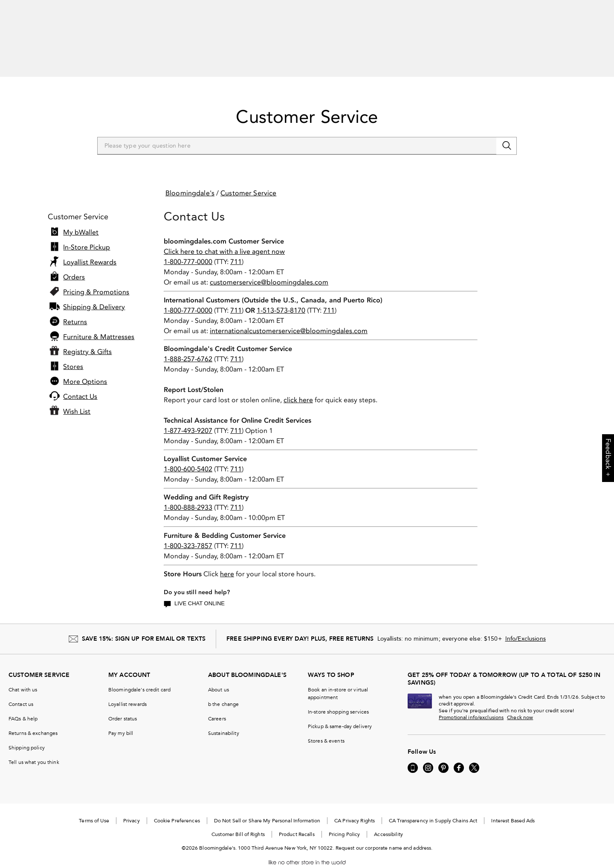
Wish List (77, 400)
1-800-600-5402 (188, 457)
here (227, 562)
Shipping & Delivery (94, 296)
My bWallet (81, 221)
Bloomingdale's (190, 181)
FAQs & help (23, 707)
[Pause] (600, 9)
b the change (223, 693)
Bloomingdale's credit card (139, 678)
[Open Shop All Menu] (27, 58)
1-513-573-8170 (281, 299)
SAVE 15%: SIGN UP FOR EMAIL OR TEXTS (144, 627)
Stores (73, 355)
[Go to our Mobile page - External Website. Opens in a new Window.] (413, 756)
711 (236, 250)
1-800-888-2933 (188, 496)
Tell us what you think (34, 751)
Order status (123, 707)
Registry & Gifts (87, 340)
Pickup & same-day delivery (340, 715)
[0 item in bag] (600, 32)
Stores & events (326, 729)
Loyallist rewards (127, 693)
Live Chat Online (194, 592)
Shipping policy (27, 736)
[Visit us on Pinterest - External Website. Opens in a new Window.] (443, 756)
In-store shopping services (338, 700)
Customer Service (307, 105)
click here (298, 388)
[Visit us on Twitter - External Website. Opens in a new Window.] (474, 756)
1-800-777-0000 (188, 250)
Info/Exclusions (526, 627)
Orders (74, 266)
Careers (217, 707)
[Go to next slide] (590, 9)
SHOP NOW (374, 9)
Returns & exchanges (33, 722)
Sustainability (224, 722)
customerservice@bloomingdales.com (269, 271)
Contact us (21, 693)
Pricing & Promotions (96, 281)
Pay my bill (121, 722)
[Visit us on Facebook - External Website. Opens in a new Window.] (459, 756)
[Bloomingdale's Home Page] (65, 35)
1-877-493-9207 (188, 419)
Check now (520, 706)
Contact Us (80, 385)
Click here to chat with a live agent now (224, 240)
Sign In (471, 32)
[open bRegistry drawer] (567, 32)
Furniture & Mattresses (99, 325)
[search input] (307, 32)
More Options (85, 370)
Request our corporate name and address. (384, 836)
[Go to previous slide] (14, 9)
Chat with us (23, 678)
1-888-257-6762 (188, 347)
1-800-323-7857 (188, 534)
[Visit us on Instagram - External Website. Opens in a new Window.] (428, 756)
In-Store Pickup (87, 236)
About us (219, 678)
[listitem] (307, 9)
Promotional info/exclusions (471, 706)
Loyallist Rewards (90, 251)
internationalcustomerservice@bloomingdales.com (289, 319)
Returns (75, 311)
